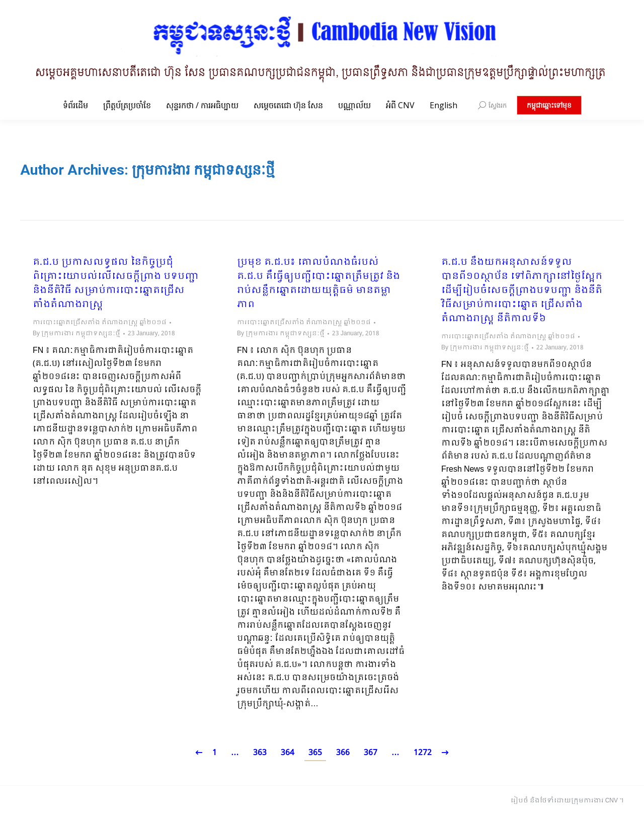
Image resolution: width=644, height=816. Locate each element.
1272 (423, 753)
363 (260, 753)
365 (315, 753)
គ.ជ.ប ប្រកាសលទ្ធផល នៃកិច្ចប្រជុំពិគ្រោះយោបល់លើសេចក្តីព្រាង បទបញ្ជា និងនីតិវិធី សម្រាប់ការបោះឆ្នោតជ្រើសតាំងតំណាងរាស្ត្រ (116, 284)
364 (288, 753)
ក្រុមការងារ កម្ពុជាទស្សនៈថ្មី (203, 170)
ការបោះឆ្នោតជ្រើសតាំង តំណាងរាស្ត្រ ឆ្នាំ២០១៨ (100, 323)
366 (343, 753)
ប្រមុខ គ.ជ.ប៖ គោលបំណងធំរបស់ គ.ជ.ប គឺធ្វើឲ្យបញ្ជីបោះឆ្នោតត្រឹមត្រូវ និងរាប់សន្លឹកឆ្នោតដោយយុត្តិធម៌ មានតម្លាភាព (318, 284)
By (76, 334)
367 (371, 753)
